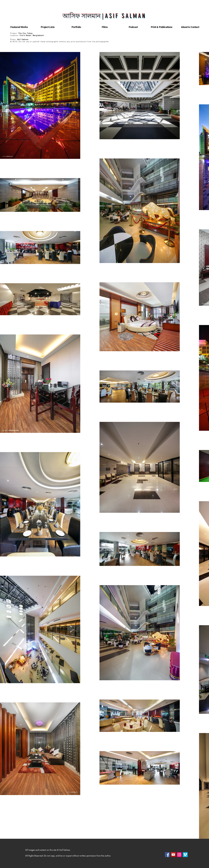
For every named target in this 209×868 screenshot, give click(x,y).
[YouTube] (173, 855)
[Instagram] (179, 855)
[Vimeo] (185, 855)
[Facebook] (167, 855)
